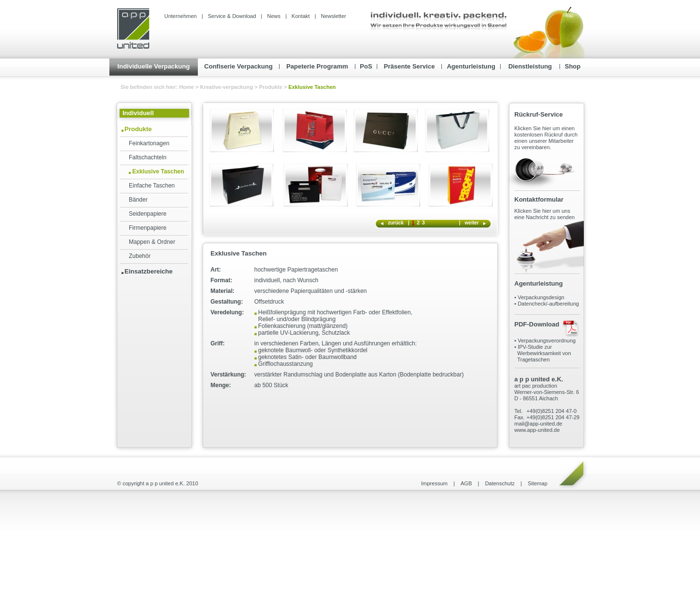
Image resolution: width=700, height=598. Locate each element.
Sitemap (538, 483)
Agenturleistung (471, 66)
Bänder (138, 200)
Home (187, 87)
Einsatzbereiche (149, 271)
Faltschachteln (148, 157)
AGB (466, 483)
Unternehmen (181, 16)
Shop (573, 66)
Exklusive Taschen (158, 171)
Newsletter (333, 16)
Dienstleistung (530, 66)
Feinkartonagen (149, 143)
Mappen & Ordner (152, 242)
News (274, 16)
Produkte (271, 87)
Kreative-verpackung (227, 87)
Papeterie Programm (317, 66)
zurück (396, 223)
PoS (366, 66)
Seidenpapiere (148, 214)
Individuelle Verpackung (154, 66)
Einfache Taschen (152, 186)
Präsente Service (410, 66)
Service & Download (232, 16)
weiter (472, 223)
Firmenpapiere (148, 228)
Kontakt (301, 16)
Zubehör (140, 256)
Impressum (434, 483)
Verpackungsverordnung (547, 341)
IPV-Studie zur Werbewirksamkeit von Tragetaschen (543, 353)
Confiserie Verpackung (238, 66)
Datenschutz (500, 483)
